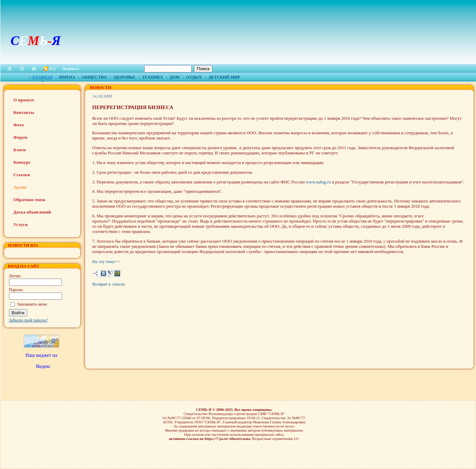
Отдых (194, 77)
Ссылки (22, 175)
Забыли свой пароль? (29, 320)
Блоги (20, 150)
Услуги (21, 224)
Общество (94, 77)
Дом (175, 77)
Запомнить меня (32, 304)
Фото (19, 125)
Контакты (24, 112)
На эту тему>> (106, 261)
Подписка (71, 69)
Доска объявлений (32, 212)
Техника (153, 77)
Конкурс (22, 162)
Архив (20, 187)
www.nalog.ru (318, 182)
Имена (67, 77)
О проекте (24, 100)
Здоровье (125, 77)
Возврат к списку (109, 284)
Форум (20, 137)
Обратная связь (30, 200)
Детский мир (224, 77)
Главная (43, 77)
